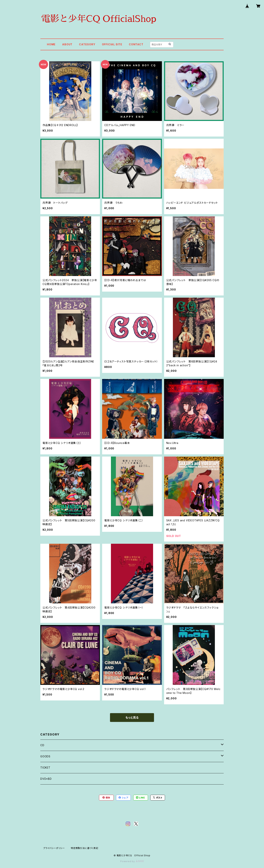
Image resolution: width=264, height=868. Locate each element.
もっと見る (132, 718)
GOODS (45, 756)
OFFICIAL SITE (112, 44)
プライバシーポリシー (54, 848)
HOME (51, 44)
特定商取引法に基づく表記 (85, 848)
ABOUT (67, 44)
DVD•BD (46, 779)
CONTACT (136, 44)
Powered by (132, 861)
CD (42, 745)
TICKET (45, 768)
